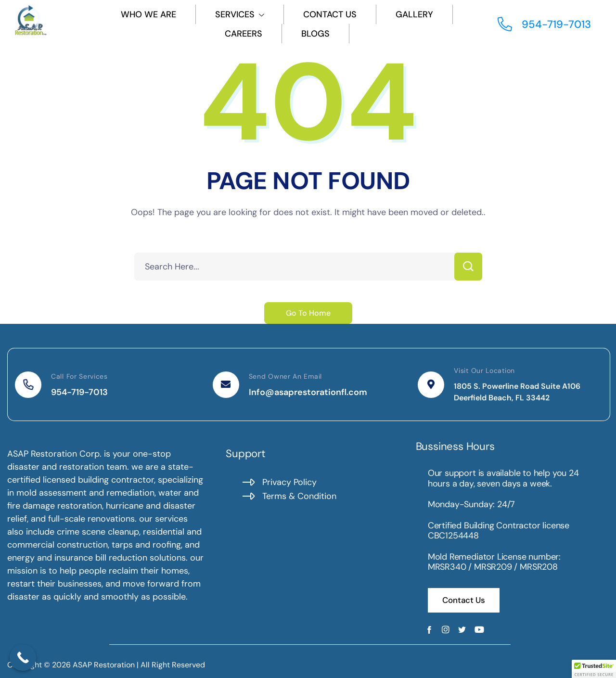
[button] (594, 669)
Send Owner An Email (285, 376)
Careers (244, 34)
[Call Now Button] (23, 658)
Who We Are (148, 14)
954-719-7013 (79, 392)
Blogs (315, 34)
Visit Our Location (484, 371)
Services (240, 14)
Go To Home (308, 313)
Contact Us (330, 14)
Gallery (414, 14)
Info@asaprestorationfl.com (308, 392)
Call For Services (79, 376)
